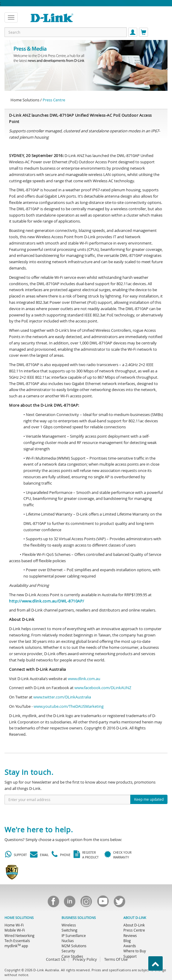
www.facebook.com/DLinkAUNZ (103, 688)
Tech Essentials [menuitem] (17, 941)
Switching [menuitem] (69, 930)
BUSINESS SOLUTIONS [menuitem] (79, 918)
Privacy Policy (85, 959)
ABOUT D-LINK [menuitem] (135, 918)
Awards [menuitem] (130, 946)
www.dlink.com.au (84, 679)
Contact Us (56, 959)
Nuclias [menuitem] (68, 941)
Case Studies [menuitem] (72, 956)
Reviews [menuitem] (130, 935)
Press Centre (54, 100)
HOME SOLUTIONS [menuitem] (19, 918)
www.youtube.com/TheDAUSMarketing (69, 706)
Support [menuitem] (130, 956)
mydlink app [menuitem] (16, 946)
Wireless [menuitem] (69, 925)
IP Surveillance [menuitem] (74, 935)
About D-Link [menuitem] (134, 925)
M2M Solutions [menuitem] (74, 946)
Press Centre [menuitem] (134, 930)
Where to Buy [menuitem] (135, 951)
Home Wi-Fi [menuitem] (14, 925)
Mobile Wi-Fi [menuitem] (15, 930)
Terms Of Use (116, 959)
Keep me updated (149, 799)
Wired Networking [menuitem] (20, 935)
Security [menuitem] (68, 951)
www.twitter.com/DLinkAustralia (62, 697)
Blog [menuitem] (127, 941)
